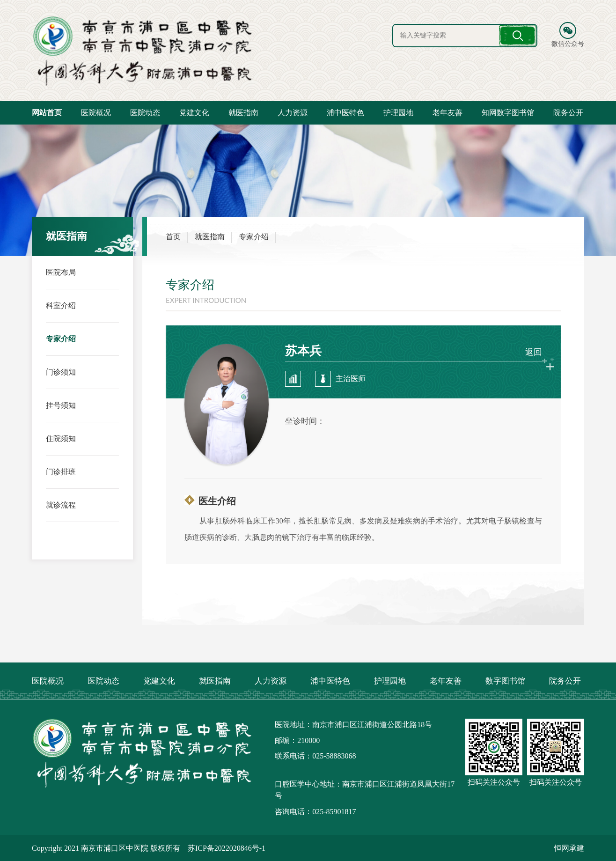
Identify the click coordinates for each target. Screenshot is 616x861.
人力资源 (293, 113)
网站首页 (47, 113)
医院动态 (145, 113)
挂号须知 (61, 405)
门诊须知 (61, 372)
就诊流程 (61, 505)
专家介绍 (61, 339)
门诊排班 (61, 472)
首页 (173, 237)
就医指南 (243, 113)
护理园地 (398, 113)
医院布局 (61, 272)
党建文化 (194, 113)
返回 (534, 352)
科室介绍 (61, 305)
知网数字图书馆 (508, 113)
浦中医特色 (345, 113)
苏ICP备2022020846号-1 (227, 848)
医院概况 (96, 113)
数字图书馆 (505, 681)
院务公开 (568, 113)
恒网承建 (569, 848)
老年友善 (447, 113)
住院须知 (61, 438)
